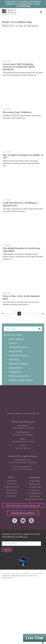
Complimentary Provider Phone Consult (23, 4)
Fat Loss (13, 343)
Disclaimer (24, 576)
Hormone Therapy (18, 355)
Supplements (15, 367)
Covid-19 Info (33, 576)
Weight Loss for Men (19, 376)
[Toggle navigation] (41, 12)
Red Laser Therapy (18, 363)
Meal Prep (14, 359)
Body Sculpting (16, 339)
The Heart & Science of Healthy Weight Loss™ (23, 414)
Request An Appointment (30, 1)
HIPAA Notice (16, 576)
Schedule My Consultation (23, 513)
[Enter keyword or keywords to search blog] (23, 329)
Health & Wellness (18, 347)
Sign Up (7, 550)
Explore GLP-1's (12, 1)
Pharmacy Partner (7, 578)
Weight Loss (15, 372)
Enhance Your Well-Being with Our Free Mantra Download (21, 535)
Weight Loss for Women (21, 380)
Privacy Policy (6, 576)
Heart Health (15, 351)
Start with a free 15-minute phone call (23, 505)
